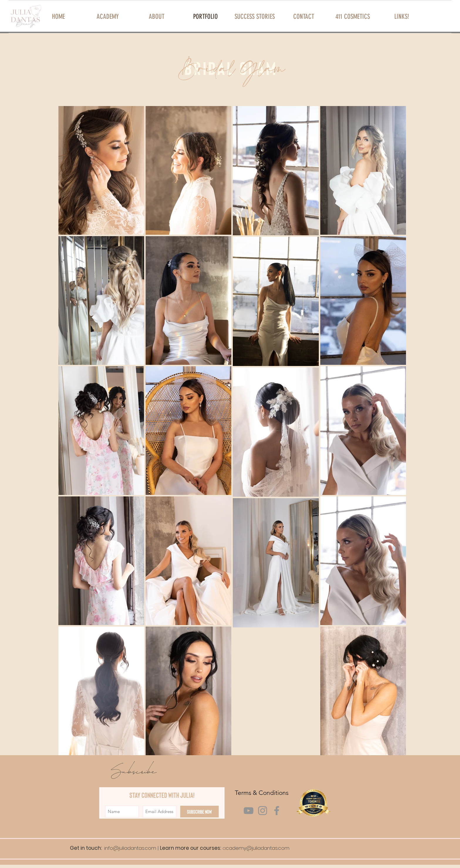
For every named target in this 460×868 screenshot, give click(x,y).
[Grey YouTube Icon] (248, 811)
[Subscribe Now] (199, 812)
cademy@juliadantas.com (258, 848)
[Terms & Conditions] (262, 793)
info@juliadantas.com (130, 848)
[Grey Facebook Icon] (277, 811)
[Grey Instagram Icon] (263, 811)
